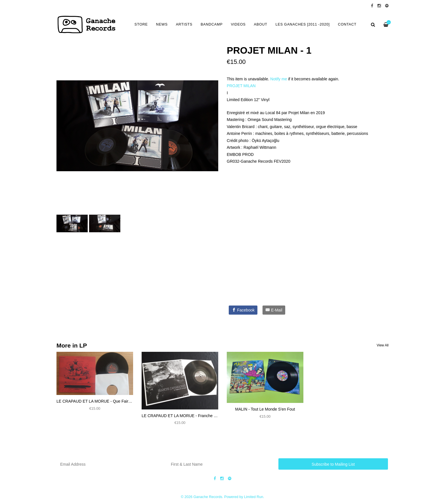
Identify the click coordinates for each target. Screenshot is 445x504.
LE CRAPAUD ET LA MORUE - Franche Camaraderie (189, 416)
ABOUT (261, 24)
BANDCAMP (212, 24)
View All (383, 345)
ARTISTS (184, 24)
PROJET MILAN (241, 86)
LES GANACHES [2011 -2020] (303, 24)
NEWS (162, 24)
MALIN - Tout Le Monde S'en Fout (265, 409)
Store (141, 24)
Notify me (279, 79)
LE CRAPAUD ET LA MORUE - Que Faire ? (95, 401)
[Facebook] (243, 310)
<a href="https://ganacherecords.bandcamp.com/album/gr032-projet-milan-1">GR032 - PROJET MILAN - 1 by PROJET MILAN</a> (284, 233)
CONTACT (347, 24)
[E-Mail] (274, 310)
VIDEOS (238, 24)
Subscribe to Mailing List (333, 464)
